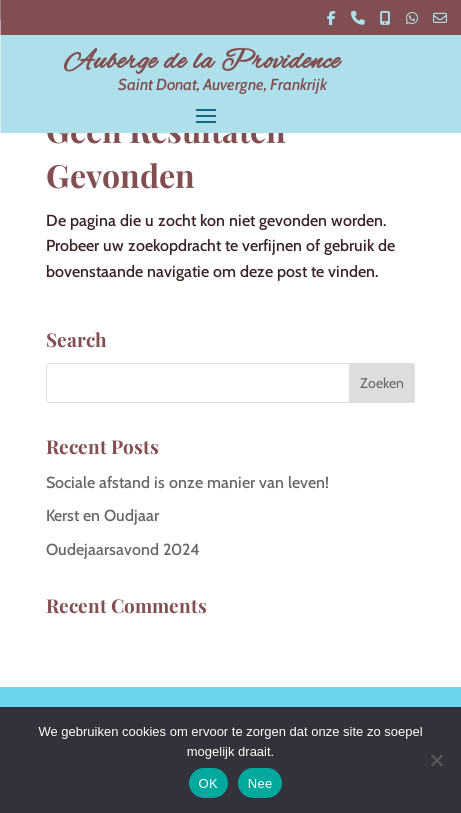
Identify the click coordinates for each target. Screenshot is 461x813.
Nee (260, 783)
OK (208, 783)
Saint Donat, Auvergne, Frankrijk (222, 84)
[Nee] (436, 760)
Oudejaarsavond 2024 (123, 549)
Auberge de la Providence (202, 62)
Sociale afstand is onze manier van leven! (187, 482)
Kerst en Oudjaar (102, 515)
